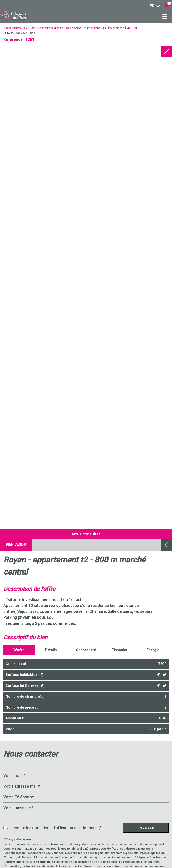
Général (19, 858)
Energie (153, 858)
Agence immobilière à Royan (21, 28)
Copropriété (86, 858)
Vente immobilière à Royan (56, 28)
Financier (120, 858)
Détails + (53, 858)
